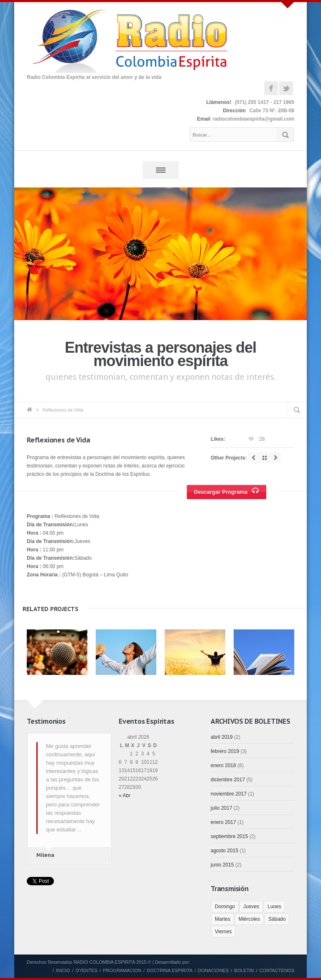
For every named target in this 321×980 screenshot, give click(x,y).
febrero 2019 (225, 751)
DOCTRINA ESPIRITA (169, 970)
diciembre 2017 (228, 780)
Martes (223, 919)
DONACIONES (213, 970)
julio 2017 (221, 808)
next (275, 457)
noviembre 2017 (229, 794)
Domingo (225, 907)
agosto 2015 (224, 851)
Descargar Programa (228, 492)
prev (254, 457)
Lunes (274, 907)
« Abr (125, 796)
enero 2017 (223, 822)
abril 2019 (222, 737)
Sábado (277, 919)
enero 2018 (223, 765)
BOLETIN (244, 970)
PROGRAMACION (122, 970)
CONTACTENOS (277, 970)
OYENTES (87, 970)
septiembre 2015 (229, 836)
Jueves (251, 907)
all (265, 457)
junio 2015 (222, 865)
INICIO (63, 970)
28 (262, 439)
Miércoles (249, 919)
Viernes (223, 932)
